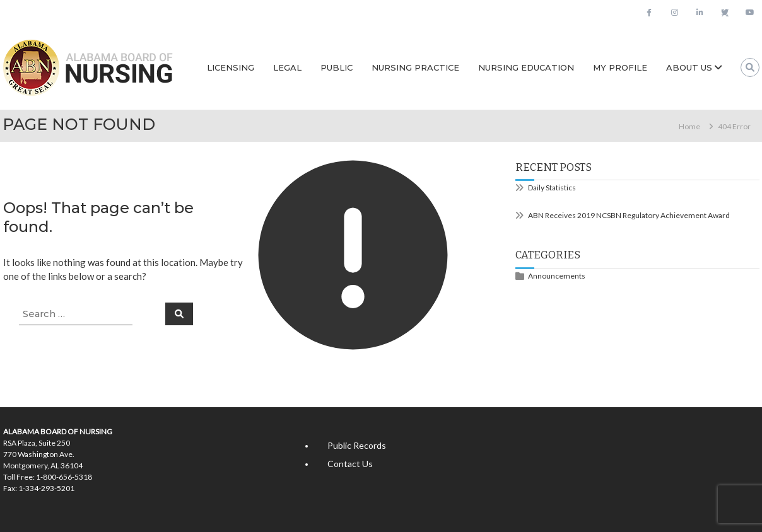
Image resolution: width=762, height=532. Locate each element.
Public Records (357, 445)
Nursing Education (526, 67)
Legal (287, 67)
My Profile (620, 67)
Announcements (557, 276)
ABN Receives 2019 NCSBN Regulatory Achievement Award (629, 215)
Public (337, 67)
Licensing (231, 67)
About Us (689, 67)
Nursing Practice (415, 67)
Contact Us (350, 464)
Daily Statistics (552, 188)
